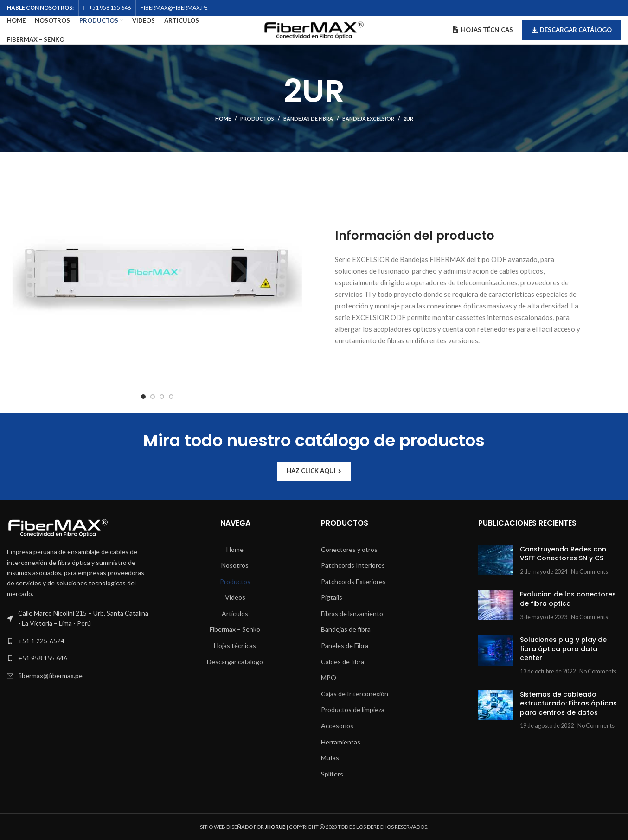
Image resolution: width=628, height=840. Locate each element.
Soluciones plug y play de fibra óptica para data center (563, 649)
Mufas (330, 758)
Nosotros (235, 565)
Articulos (235, 613)
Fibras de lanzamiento (352, 613)
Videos (235, 597)
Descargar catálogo (572, 30)
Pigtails (332, 597)
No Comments (590, 572)
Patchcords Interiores (353, 565)
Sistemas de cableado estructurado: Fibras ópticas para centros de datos (568, 703)
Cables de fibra (343, 662)
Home (223, 119)
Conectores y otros (349, 549)
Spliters (332, 774)
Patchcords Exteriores (353, 581)
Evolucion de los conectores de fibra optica (568, 599)
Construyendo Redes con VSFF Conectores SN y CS (563, 554)
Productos (257, 119)
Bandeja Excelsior (368, 119)
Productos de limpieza (353, 709)
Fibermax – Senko (235, 629)
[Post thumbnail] (496, 561)
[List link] (79, 641)
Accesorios (337, 726)
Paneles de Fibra (345, 645)
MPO (329, 677)
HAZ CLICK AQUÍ (314, 471)
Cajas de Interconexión (355, 694)
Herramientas (341, 742)
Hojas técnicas (235, 645)
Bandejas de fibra (308, 119)
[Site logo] (314, 29)
